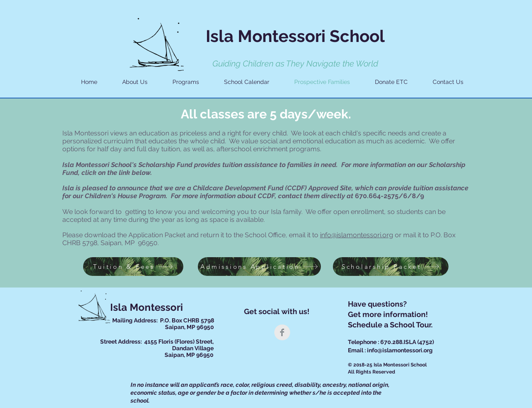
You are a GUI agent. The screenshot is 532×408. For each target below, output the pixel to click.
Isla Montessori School (295, 36)
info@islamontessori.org (357, 235)
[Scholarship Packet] (391, 267)
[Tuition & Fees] (133, 267)
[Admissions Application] (259, 267)
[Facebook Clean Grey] (282, 332)
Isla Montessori (147, 307)
